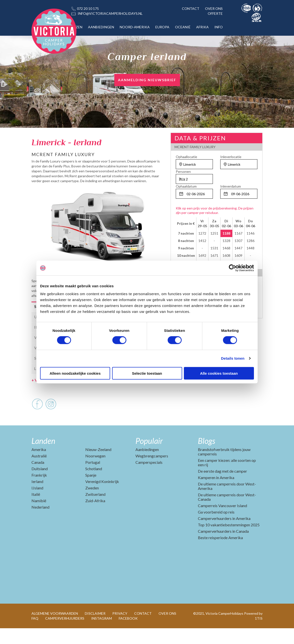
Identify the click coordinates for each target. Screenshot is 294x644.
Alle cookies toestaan (219, 373)
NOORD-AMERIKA (135, 27)
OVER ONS (214, 8)
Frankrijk (39, 491)
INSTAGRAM (102, 634)
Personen (183, 171)
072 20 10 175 (88, 8)
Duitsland (40, 484)
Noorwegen (95, 472)
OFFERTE (215, 13)
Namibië (39, 516)
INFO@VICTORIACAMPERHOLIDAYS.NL (110, 13)
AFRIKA (202, 27)
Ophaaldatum (186, 186)
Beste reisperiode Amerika (220, 553)
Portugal (93, 478)
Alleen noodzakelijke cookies (75, 373)
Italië (36, 510)
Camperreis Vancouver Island (222, 521)
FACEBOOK (128, 634)
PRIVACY (120, 629)
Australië (39, 472)
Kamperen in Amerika (216, 493)
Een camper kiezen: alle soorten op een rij (227, 478)
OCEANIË (183, 27)
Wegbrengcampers (152, 472)
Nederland (40, 523)
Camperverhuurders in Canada (223, 547)
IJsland (37, 504)
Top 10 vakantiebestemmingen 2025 (229, 540)
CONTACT (191, 8)
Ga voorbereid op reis (216, 528)
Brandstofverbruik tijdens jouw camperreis (224, 467)
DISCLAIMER (95, 629)
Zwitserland (95, 510)
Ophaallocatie (186, 157)
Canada (38, 478)
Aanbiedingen (147, 465)
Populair (149, 457)
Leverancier (49, 384)
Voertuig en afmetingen (55, 396)
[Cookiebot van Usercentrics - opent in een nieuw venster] (232, 268)
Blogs (206, 457)
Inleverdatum (231, 186)
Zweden (92, 504)
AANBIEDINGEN (101, 27)
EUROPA (162, 27)
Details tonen (233, 358)
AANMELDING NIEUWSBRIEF (147, 80)
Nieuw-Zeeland (98, 465)
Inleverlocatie (231, 157)
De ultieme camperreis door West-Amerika (227, 502)
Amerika (39, 465)
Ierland (37, 497)
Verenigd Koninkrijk (102, 497)
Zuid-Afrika (95, 516)
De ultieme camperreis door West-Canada (227, 513)
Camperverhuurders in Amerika (224, 534)
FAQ (35, 634)
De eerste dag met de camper (222, 487)
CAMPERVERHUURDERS (65, 634)
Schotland (94, 484)
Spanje (91, 491)
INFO (219, 27)
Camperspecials (149, 478)
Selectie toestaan (147, 373)
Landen (43, 457)
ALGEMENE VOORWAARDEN (55, 629)
